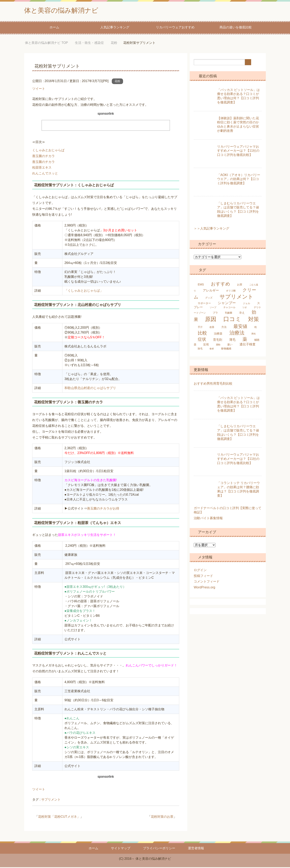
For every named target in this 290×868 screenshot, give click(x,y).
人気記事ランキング (115, 28)
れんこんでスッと (45, 174)
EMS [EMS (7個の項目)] (201, 285)
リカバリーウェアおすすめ (175, 28)
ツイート (39, 89)
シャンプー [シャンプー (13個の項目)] (227, 304)
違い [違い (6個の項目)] (230, 345)
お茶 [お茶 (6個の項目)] (240, 285)
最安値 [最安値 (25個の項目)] (240, 327)
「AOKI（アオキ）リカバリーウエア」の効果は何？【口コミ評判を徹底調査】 (239, 180)
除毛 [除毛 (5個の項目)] (200, 349)
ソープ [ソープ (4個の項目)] (213, 308)
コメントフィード (207, 582)
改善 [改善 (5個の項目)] (212, 328)
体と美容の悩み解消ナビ (65, 11)
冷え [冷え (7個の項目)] (242, 313)
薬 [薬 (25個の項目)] (245, 340)
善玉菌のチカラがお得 (103, 509)
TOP (46, 44)
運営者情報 (196, 849)
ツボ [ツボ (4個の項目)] (244, 308)
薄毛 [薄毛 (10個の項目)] (232, 340)
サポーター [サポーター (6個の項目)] (204, 304)
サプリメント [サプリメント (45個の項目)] (236, 297)
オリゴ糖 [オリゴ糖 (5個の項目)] (231, 291)
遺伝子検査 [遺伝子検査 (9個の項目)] (248, 345)
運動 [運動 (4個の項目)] (218, 345)
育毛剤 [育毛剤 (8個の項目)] (218, 340)
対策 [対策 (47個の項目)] (254, 320)
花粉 (117, 82)
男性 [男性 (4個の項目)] (254, 335)
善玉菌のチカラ (43, 157)
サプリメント (51, 800)
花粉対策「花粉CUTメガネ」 (59, 817)
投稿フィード (203, 577)
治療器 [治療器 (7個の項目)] (218, 334)
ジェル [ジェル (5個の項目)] (246, 304)
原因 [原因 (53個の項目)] (211, 320)
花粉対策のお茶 (162, 817)
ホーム (54, 28)
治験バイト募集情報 (208, 519)
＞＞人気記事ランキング (211, 229)
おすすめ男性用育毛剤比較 (213, 384)
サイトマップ (121, 849)
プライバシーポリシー (159, 849)
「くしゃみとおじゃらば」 (84, 291)
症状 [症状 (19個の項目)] (202, 340)
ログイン (200, 571)
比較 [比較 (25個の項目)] (202, 334)
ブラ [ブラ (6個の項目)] (215, 314)
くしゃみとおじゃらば (48, 151)
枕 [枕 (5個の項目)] (256, 328)
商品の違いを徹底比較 (236, 28)
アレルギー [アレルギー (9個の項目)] (211, 291)
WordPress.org (204, 588)
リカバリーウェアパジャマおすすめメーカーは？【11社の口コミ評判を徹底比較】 (238, 152)
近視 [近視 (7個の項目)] (206, 345)
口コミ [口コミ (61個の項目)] (232, 320)
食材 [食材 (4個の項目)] (212, 349)
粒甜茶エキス (42, 168)
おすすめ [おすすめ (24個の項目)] (221, 285)
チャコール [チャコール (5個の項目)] (229, 308)
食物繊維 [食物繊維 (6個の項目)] (226, 349)
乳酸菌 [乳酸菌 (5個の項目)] (229, 314)
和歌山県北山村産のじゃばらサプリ (90, 389)
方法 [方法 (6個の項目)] (224, 328)
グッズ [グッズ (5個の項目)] (209, 299)
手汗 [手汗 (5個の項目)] (200, 328)
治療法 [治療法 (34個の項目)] (237, 334)
